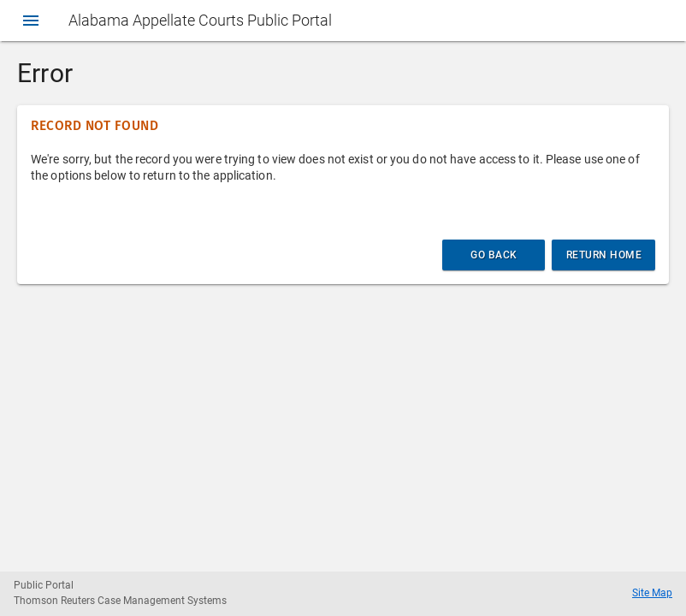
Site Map (652, 593)
